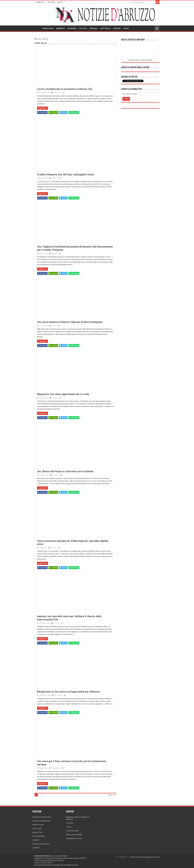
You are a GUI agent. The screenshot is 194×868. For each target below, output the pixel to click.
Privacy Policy (38, 825)
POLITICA (83, 28)
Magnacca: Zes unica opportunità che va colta (63, 394)
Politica (54, 326)
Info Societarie (39, 836)
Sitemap (36, 840)
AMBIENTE (60, 28)
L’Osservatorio (72, 831)
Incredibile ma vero (74, 838)
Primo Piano (57, 93)
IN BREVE (117, 28)
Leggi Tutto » (42, 108)
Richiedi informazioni (41, 821)
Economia (54, 178)
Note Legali (37, 829)
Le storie (70, 823)
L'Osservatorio (56, 768)
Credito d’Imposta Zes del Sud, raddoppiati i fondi (65, 174)
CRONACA (93, 28)
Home (38, 39)
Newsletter (37, 832)
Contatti (36, 848)
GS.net (141, 857)
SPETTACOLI (105, 28)
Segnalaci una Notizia (42, 817)
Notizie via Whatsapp (41, 844)
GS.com (157, 857)
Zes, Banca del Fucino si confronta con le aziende (65, 471)
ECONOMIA (72, 28)
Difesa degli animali (74, 835)
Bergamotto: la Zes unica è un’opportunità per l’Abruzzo (68, 692)
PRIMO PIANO (48, 28)
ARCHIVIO (51, 2)
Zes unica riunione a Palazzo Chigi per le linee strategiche (70, 322)
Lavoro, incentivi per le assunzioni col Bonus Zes (65, 89)
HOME (38, 28)
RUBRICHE (40, 2)
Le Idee (69, 827)
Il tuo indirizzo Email (129, 94)
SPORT (126, 28)
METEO (60, 2)
